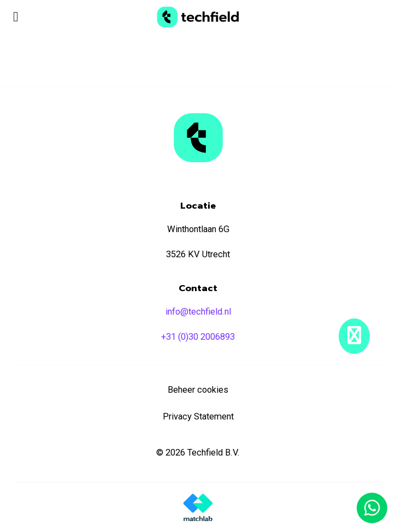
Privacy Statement (198, 416)
